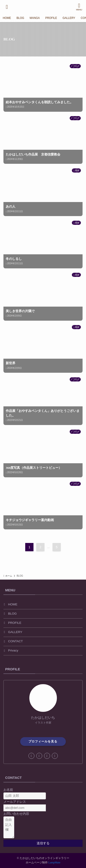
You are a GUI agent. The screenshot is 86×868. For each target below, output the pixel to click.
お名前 (8, 790)
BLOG (12, 614)
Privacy (13, 650)
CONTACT (15, 641)
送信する (43, 843)
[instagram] (39, 756)
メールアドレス (15, 802)
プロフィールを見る (43, 741)
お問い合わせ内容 (16, 814)
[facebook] (31, 756)
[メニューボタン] (79, 7)
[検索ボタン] (7, 7)
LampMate (54, 862)
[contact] (55, 756)
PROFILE (15, 623)
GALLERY (15, 632)
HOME (13, 604)
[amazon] (47, 756)
